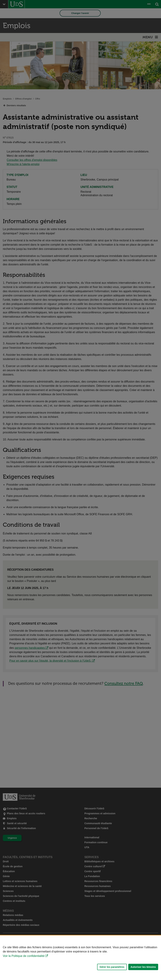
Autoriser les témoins (143, 967)
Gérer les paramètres (112, 967)
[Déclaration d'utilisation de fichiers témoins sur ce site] (80, 958)
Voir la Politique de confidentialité (24, 956)
